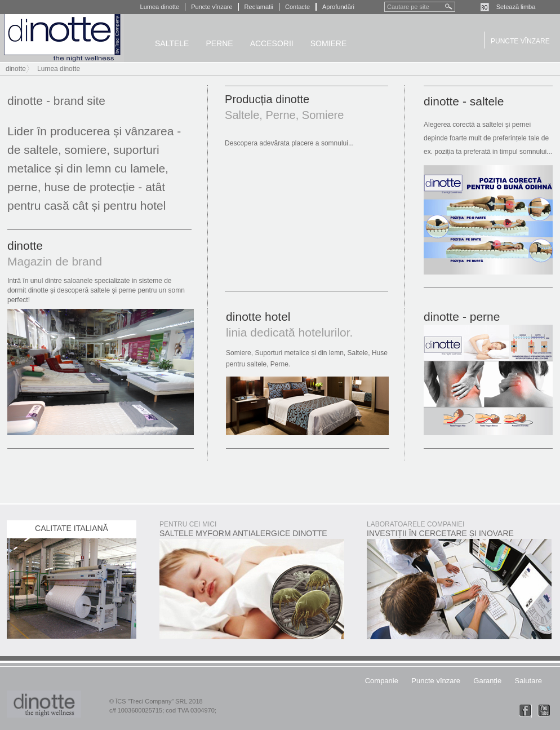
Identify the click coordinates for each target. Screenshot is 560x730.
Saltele (172, 43)
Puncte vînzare (212, 7)
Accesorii (272, 43)
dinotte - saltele (464, 101)
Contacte (297, 7)
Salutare (528, 681)
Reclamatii (259, 7)
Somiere (329, 43)
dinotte (62, 38)
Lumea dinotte (160, 7)
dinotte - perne (462, 317)
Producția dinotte (267, 99)
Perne (219, 43)
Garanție (487, 681)
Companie (382, 681)
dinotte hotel (258, 317)
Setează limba (516, 7)
